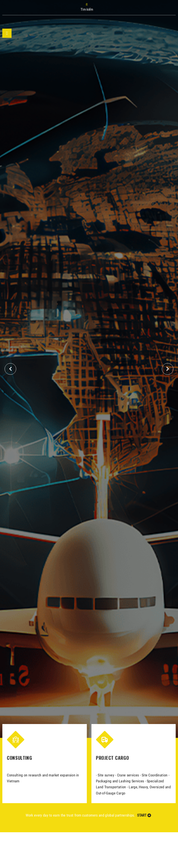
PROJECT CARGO (113, 758)
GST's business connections (130, 348)
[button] (168, 369)
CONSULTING (18, 758)
